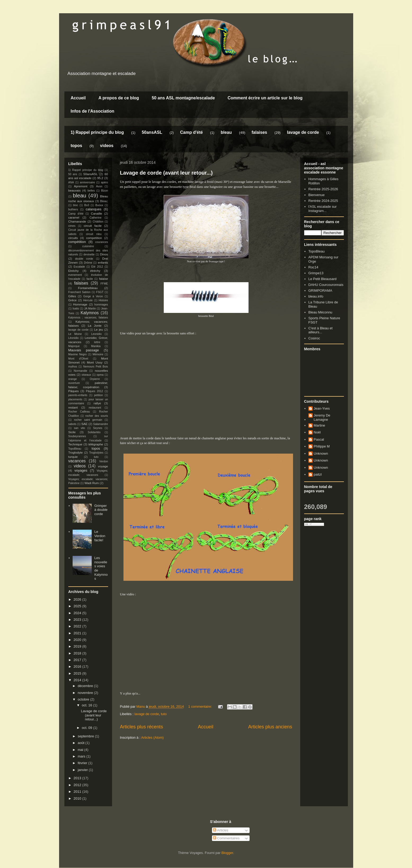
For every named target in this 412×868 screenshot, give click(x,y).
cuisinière (88, 246)
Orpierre (95, 379)
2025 (78, 606)
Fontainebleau (88, 288)
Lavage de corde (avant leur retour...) (166, 173)
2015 (78, 673)
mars (82, 756)
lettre (97, 342)
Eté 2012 (97, 267)
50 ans (73, 174)
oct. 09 (88, 728)
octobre (84, 699)
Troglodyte (76, 452)
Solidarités (94, 432)
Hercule (88, 300)
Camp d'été (192, 132)
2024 (78, 613)
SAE (84, 424)
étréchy (95, 271)
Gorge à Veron (93, 296)
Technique (75, 444)
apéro (105, 182)
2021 (78, 633)
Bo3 (87, 205)
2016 (78, 666)
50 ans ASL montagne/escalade (183, 98)
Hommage (80, 304)
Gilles (72, 296)
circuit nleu (94, 234)
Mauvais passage (84, 350)
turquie (73, 457)
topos (77, 146)
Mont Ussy (95, 362)
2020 (78, 640)
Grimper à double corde (101, 510)
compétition (77, 242)
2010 (78, 798)
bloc (76, 205)
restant (73, 407)
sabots (72, 424)
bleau (226, 132)
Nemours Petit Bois (96, 367)
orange (73, 379)
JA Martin (90, 309)
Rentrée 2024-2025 (323, 201)
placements (75, 399)
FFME (104, 284)
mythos (73, 367)
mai (81, 750)
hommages (101, 305)
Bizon (105, 191)
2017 (78, 660)
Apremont (81, 186)
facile (90, 279)
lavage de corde (303, 132)
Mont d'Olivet (78, 359)
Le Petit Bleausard (322, 279)
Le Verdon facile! (100, 536)
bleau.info (316, 296)
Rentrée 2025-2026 (323, 189)
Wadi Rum (92, 483)
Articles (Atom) (152, 738)
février (83, 763)
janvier (83, 770)
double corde (84, 259)
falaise (104, 279)
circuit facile (93, 226)
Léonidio (74, 338)
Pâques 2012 (94, 391)
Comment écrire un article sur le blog (265, 98)
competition (94, 238)
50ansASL (152, 132)
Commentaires (226, 838)
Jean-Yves (322, 408)
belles (91, 191)
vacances (77, 461)
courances (102, 242)
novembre (86, 693)
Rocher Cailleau (79, 412)
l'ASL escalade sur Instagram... (323, 209)
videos (107, 146)
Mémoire (98, 354)
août (81, 743)
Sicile (72, 432)
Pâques (74, 391)
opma (100, 375)
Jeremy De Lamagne (322, 417)
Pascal (319, 439)
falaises (259, 132)
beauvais (75, 190)
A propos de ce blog (119, 98)
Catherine (96, 218)
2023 (78, 620)
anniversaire (88, 182)
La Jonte (95, 325)
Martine (319, 425)
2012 (78, 785)
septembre (86, 736)
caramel (74, 217)
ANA (71, 182)
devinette (89, 254)
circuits (73, 238)
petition (99, 395)
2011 (78, 792)
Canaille (96, 213)
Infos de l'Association (93, 111)
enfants (103, 262)
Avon (99, 186)
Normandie (80, 371)
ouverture (74, 383)
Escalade (79, 267)
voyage (103, 466)
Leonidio (96, 334)
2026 (78, 599)
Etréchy (74, 271)
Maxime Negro (78, 354)
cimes (72, 226)
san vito (79, 428)
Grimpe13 (316, 273)
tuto (164, 714)
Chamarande (77, 221)
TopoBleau (75, 449)
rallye (97, 403)
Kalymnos (90, 313)
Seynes (98, 428)
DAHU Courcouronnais (326, 285)
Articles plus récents (142, 727)
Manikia (96, 346)
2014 (78, 680)
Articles (221, 830)
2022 (78, 626)
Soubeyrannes (77, 436)
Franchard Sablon (79, 292)
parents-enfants (78, 395)
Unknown (321, 453)
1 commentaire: (201, 707)
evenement (75, 275)
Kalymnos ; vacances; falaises (88, 318)
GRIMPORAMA (320, 291)
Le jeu (98, 329)
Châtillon (98, 222)
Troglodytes (96, 453)
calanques (93, 209)
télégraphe (96, 444)
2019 (78, 646)
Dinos (104, 254)
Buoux (99, 205)
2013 (78, 778)
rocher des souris (97, 416)
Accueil (78, 98)
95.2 (100, 178)
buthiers (73, 209)
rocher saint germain (88, 420)
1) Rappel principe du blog (97, 132)
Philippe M (322, 446)
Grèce (73, 300)
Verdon (104, 461)
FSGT (100, 292)
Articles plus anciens (270, 727)
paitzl (318, 474)
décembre (86, 686)
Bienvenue (316, 195)
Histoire (103, 300)
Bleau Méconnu (320, 312)
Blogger (227, 853)
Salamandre (100, 424)
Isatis (76, 309)
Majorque (74, 346)
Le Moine (75, 334)
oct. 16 (88, 705)
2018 (78, 653)
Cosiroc (314, 338)
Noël (317, 432)
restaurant (95, 408)
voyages (81, 470)
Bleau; (104, 201)
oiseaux (86, 375)
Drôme (88, 263)
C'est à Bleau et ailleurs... (320, 330)
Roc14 (313, 267)
